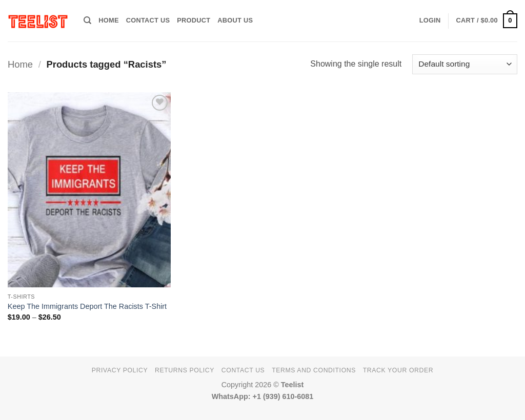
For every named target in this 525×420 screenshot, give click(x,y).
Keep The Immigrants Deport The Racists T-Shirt (87, 306)
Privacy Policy (120, 370)
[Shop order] (465, 64)
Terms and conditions (314, 370)
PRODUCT (194, 20)
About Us (235, 20)
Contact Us (148, 20)
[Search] (87, 20)
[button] (430, 20)
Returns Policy (185, 370)
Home (20, 64)
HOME (108, 20)
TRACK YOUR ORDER (398, 370)
